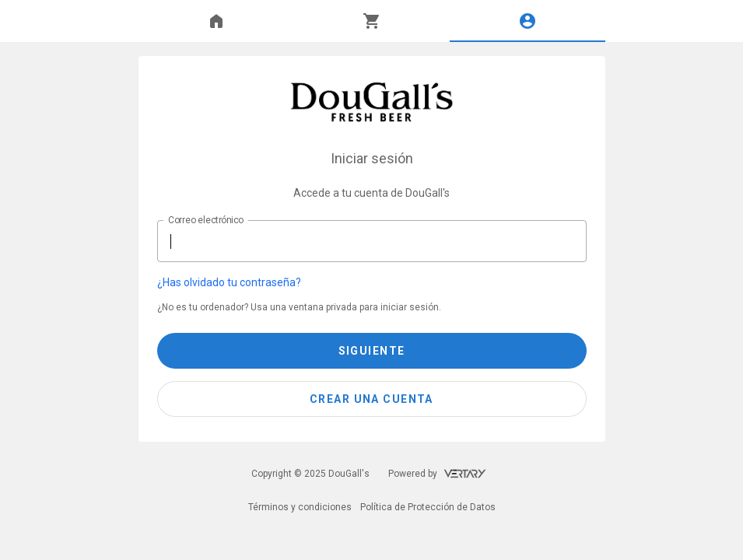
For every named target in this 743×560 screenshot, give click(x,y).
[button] (363, 283)
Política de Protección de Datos (428, 507)
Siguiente (372, 351)
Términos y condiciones (300, 507)
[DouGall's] (371, 102)
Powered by (437, 474)
